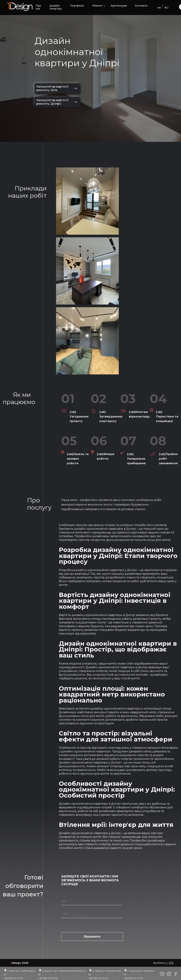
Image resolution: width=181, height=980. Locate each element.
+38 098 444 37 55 (13, 978)
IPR (171, 963)
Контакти (141, 6)
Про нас (38, 7)
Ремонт (97, 6)
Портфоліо (77, 6)
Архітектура (119, 6)
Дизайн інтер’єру (56, 7)
